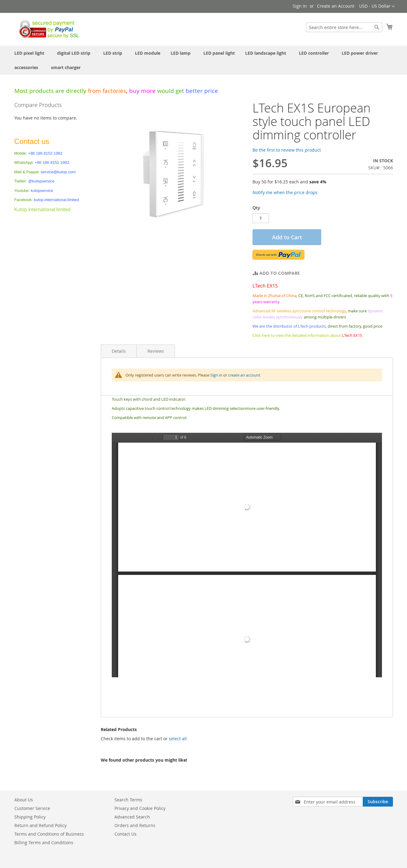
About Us (24, 800)
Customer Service (32, 808)
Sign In (300, 6)
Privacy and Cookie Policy (140, 808)
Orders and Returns (135, 825)
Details (119, 351)
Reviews (156, 351)
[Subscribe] (378, 802)
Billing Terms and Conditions (44, 842)
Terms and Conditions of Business (49, 834)
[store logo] (47, 29)
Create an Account (336, 6)
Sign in (216, 375)
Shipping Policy (30, 817)
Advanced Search (132, 817)
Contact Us (125, 834)
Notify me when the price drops (285, 192)
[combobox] (344, 27)
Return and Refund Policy (40, 825)
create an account (244, 375)
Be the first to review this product (287, 150)
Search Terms (128, 800)
